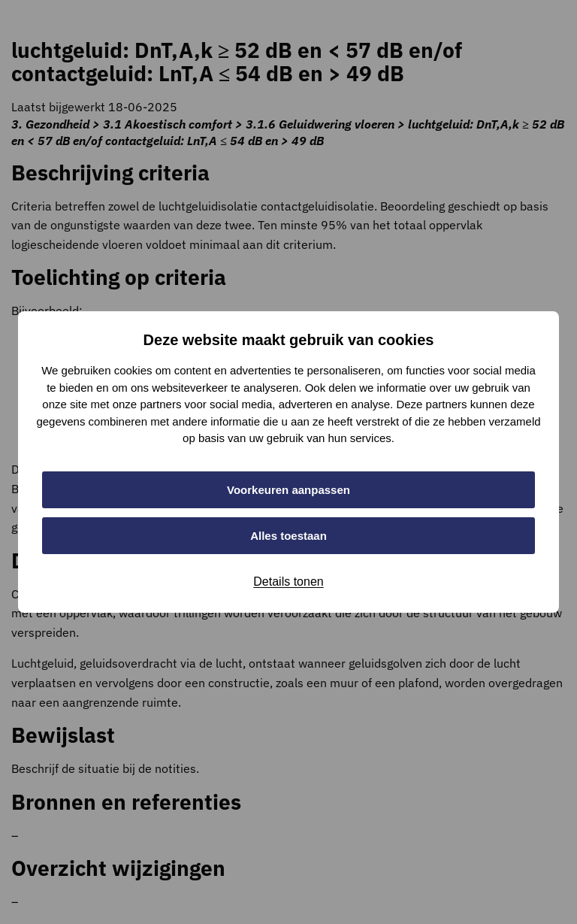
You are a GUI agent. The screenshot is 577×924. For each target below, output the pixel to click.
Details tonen (288, 582)
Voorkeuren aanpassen (288, 490)
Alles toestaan (288, 536)
